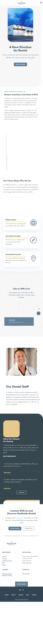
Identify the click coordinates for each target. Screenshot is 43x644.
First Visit (4, 599)
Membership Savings (7, 603)
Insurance (4, 601)
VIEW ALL (21, 535)
